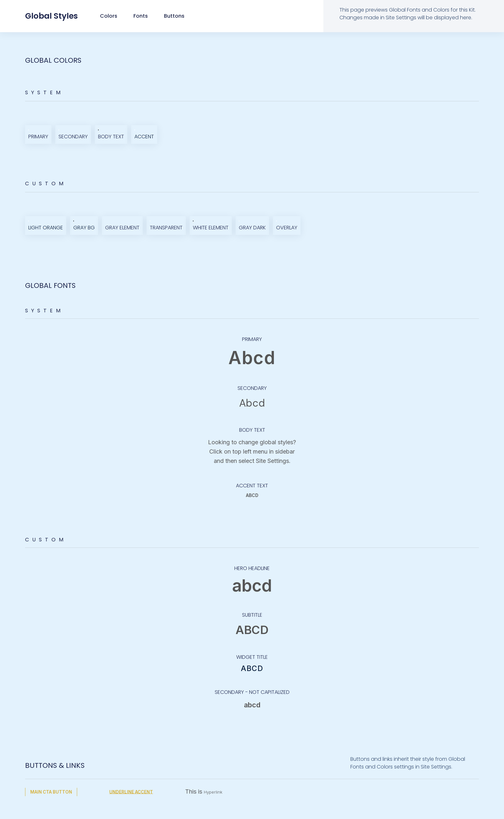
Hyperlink (217, 792)
